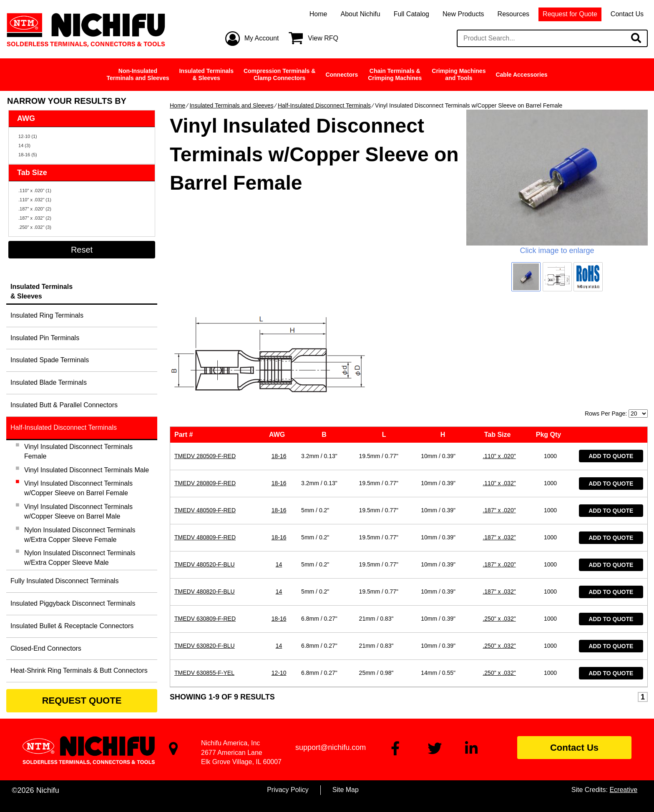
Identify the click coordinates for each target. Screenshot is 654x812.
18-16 (279, 356)
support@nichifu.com (331, 747)
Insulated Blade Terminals (49, 382)
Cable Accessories (521, 75)
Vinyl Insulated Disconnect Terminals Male (87, 470)
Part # (185, 334)
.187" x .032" (499, 437)
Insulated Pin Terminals (45, 338)
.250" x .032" (499, 518)
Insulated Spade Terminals (50, 360)
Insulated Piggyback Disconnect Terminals (73, 603)
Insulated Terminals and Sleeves (231, 105)
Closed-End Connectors (46, 648)
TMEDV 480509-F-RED (205, 410)
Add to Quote (611, 356)
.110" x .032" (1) (35, 200)
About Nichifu (360, 14)
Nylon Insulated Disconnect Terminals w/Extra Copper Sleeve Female (80, 535)
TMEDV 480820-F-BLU (205, 491)
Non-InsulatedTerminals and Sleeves (138, 74)
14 (279, 464)
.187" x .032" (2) (35, 218)
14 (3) (24, 145)
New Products (463, 14)
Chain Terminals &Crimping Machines (395, 74)
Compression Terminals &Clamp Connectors (279, 74)
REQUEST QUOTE (82, 700)
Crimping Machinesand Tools (459, 74)
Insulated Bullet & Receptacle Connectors (72, 626)
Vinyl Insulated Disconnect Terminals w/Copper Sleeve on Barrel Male (78, 511)
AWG (279, 334)
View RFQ (323, 38)
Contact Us (627, 14)
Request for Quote (570, 14)
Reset (82, 250)
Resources (513, 14)
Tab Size (499, 334)
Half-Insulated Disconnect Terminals (324, 105)
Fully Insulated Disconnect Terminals (64, 581)
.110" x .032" (499, 383)
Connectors (342, 75)
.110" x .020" (499, 356)
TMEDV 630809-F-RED (205, 518)
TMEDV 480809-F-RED (205, 437)
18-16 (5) (28, 155)
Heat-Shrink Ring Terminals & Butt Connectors (79, 670)
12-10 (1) (28, 136)
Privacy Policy (288, 790)
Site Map (346, 790)
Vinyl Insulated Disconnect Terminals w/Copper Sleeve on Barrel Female (78, 488)
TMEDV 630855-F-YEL (204, 572)
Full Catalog (411, 14)
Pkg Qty (550, 334)
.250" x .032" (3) (35, 227)
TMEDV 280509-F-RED (205, 356)
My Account (262, 38)
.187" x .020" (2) (35, 209)
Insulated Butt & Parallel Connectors (64, 405)
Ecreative (623, 790)
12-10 (279, 572)
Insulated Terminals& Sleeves (206, 74)
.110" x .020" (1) (35, 190)
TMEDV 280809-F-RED (205, 383)
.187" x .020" (499, 410)
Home (318, 14)
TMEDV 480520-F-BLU (205, 464)
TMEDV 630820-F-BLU (205, 545)
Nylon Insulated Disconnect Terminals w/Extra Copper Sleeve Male (80, 558)
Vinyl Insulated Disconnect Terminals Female (78, 451)
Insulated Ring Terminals (47, 315)
